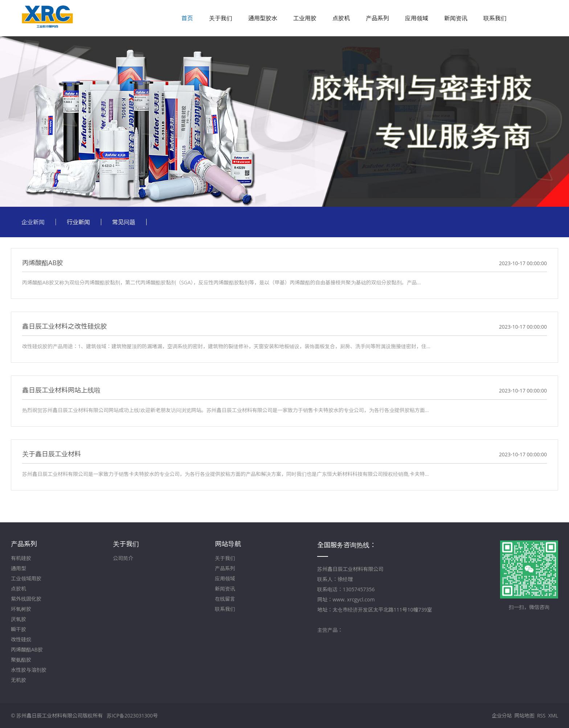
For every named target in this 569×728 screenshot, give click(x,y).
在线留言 (225, 599)
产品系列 (377, 18)
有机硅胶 (21, 558)
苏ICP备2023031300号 (133, 715)
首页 (187, 18)
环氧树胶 (21, 609)
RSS (541, 715)
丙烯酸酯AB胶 (27, 649)
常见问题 (124, 222)
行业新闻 (78, 222)
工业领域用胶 (26, 578)
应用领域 (417, 18)
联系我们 (495, 18)
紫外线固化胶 (26, 599)
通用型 (19, 568)
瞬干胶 (19, 629)
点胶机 (341, 18)
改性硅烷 (21, 639)
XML (553, 715)
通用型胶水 (263, 18)
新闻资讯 (456, 18)
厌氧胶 (19, 619)
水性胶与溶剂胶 (29, 670)
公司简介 (123, 558)
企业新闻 (33, 222)
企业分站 (501, 715)
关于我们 (221, 18)
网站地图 (524, 715)
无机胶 (19, 680)
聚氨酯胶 (21, 660)
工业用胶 (305, 18)
